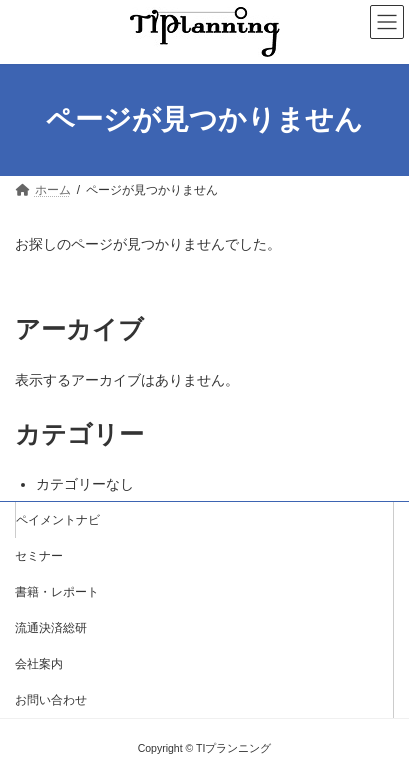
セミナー (39, 556)
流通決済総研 (51, 628)
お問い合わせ (51, 700)
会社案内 (39, 664)
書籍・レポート (57, 592)
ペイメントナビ (58, 520)
